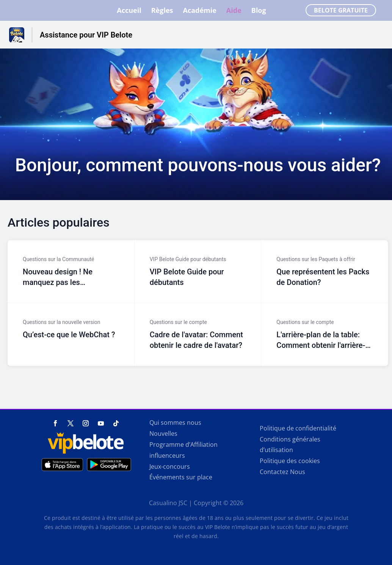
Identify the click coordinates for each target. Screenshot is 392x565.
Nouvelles (163, 434)
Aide (234, 12)
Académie (199, 12)
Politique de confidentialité (298, 428)
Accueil (129, 12)
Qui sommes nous (175, 423)
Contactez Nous (282, 472)
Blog (259, 12)
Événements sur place (181, 477)
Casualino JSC (168, 503)
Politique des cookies (290, 461)
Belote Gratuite (341, 11)
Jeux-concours (170, 466)
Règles (162, 12)
